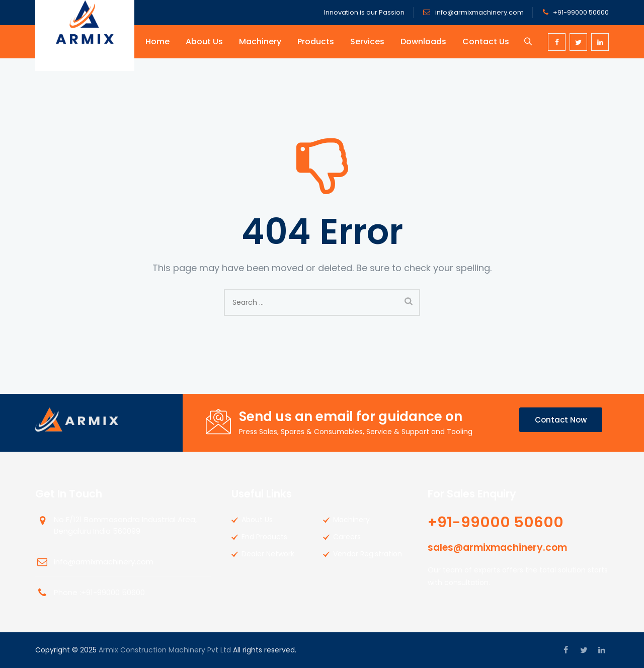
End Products (264, 537)
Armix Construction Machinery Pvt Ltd (165, 650)
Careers (347, 537)
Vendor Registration (368, 554)
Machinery (262, 41)
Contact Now (561, 420)
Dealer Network (268, 554)
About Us (206, 41)
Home (159, 41)
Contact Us (487, 41)
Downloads (425, 41)
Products (317, 41)
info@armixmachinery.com (479, 12)
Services (369, 41)
